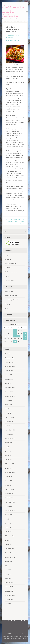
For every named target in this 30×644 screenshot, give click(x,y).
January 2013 (9, 494)
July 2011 (8, 566)
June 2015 (8, 409)
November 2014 (10, 430)
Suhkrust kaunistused (12, 272)
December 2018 (10, 379)
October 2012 (9, 506)
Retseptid (10, 40)
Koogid (7, 255)
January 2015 (9, 422)
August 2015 (9, 405)
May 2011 (8, 570)
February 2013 (9, 489)
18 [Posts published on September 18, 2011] (25, 336)
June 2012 (8, 523)
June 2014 (8, 447)
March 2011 (8, 578)
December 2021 (10, 358)
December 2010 (10, 591)
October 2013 (9, 477)
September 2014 (10, 438)
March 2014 (8, 460)
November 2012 (10, 502)
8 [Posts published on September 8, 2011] (15, 333)
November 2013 (10, 472)
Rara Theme (9, 638)
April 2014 (8, 455)
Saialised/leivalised (11, 264)
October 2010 (9, 600)
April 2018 (8, 383)
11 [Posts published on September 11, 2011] (25, 333)
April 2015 (8, 413)
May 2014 (8, 451)
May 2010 (8, 604)
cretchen (10, 38)
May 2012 (8, 527)
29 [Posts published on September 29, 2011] (15, 342)
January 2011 (9, 587)
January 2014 (9, 468)
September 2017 (10, 396)
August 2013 (9, 481)
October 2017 (9, 392)
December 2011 (10, 544)
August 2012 (9, 515)
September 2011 (10, 557)
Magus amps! (9, 291)
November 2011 (10, 549)
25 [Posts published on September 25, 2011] (25, 339)
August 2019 (9, 375)
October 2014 (9, 434)
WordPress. (23, 638)
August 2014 (9, 443)
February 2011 (9, 583)
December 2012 (10, 498)
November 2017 (10, 388)
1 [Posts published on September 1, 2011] (15, 330)
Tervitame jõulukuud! (11, 300)
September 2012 (10, 511)
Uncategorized (9, 280)
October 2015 (9, 400)
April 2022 (8, 354)
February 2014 (9, 464)
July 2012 (8, 519)
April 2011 (8, 574)
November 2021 (10, 362)
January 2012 (9, 540)
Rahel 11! (8, 308)
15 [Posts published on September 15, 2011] (15, 336)
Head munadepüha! (11, 296)
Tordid (7, 276)
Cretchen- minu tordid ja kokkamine (13, 12)
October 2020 (9, 371)
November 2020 (10, 366)
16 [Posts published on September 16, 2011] (18, 336)
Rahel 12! (8, 304)
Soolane (16, 40)
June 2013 (8, 485)
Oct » (24, 324)
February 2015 (9, 417)
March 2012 (8, 532)
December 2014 (10, 426)
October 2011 (9, 553)
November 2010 (10, 595)
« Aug (6, 324)
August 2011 (9, 561)
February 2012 (9, 536)
